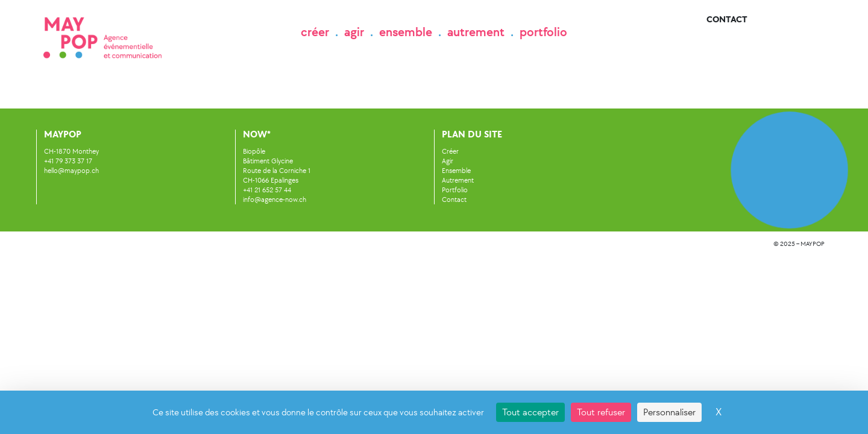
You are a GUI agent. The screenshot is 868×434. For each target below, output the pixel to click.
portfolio (543, 32)
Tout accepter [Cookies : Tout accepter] (530, 412)
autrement (476, 32)
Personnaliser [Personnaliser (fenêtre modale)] (669, 412)
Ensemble (456, 171)
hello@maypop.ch (71, 171)
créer (315, 32)
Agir (448, 161)
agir (354, 32)
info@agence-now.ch (275, 200)
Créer (450, 151)
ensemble (406, 32)
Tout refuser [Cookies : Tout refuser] (601, 412)
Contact (727, 20)
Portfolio (455, 190)
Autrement (458, 180)
